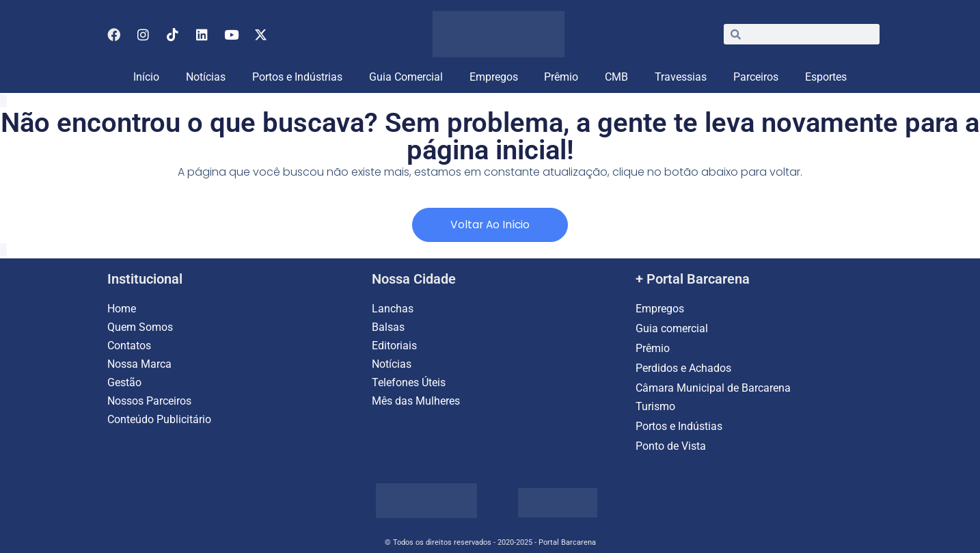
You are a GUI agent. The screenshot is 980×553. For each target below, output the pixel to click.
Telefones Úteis (409, 382)
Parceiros (756, 77)
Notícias (206, 77)
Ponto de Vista (671, 446)
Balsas (388, 327)
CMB (616, 77)
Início (146, 77)
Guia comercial (673, 328)
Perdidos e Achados (683, 368)
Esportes (826, 77)
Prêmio (561, 77)
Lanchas (393, 309)
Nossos (127, 401)
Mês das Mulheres (416, 401)
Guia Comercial (406, 77)
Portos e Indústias (679, 426)
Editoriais (394, 346)
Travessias (681, 77)
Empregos (494, 77)
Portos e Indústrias (297, 77)
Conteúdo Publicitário (159, 419)
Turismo (655, 406)
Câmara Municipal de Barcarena (713, 388)
